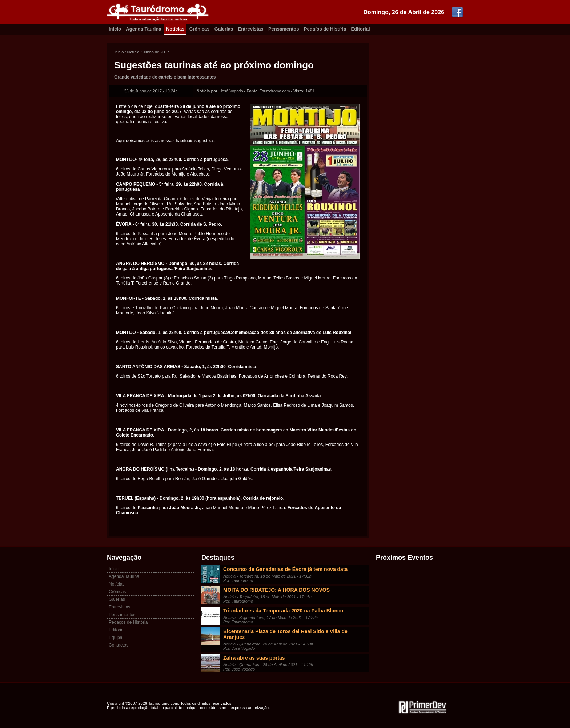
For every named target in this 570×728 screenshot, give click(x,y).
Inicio (115, 29)
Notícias (175, 29)
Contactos (119, 645)
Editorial (361, 29)
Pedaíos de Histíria (325, 29)
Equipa (115, 637)
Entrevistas (251, 29)
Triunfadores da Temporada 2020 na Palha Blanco (283, 611)
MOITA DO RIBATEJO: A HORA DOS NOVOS (276, 590)
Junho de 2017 (156, 52)
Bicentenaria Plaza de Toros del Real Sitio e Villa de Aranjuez (285, 634)
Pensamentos (284, 29)
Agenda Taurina (143, 29)
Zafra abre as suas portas (254, 658)
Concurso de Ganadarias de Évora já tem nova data (285, 569)
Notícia (133, 52)
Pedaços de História (128, 622)
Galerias (224, 29)
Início (119, 52)
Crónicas (200, 29)
